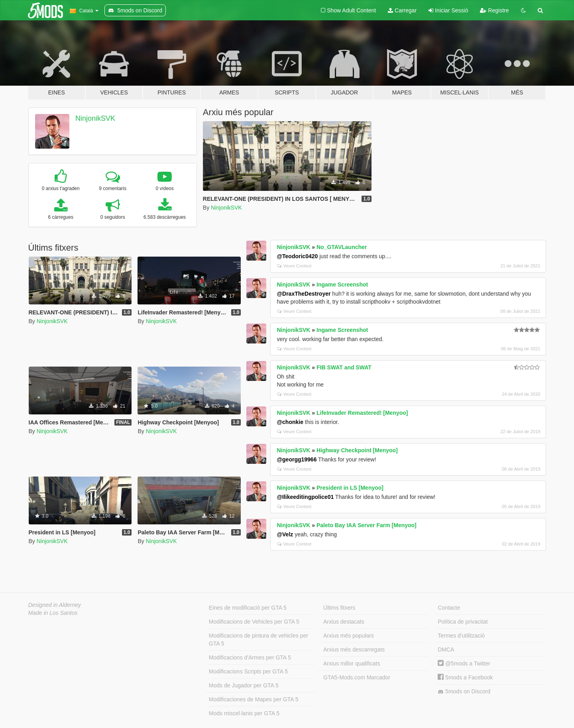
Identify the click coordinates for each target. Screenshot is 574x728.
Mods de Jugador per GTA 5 (244, 685)
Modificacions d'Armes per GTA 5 (250, 657)
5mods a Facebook (465, 677)
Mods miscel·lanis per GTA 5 (244, 713)
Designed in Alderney (55, 605)
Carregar (402, 10)
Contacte (449, 608)
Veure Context (294, 266)
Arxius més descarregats (354, 650)
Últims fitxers (339, 608)
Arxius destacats (344, 622)
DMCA (446, 650)
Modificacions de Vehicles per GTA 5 (254, 622)
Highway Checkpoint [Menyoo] (357, 450)
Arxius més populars (349, 636)
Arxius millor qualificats (352, 663)
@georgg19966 (297, 459)
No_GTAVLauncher (342, 247)
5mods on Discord (464, 692)
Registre (494, 10)
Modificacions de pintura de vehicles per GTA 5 (258, 640)
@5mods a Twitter (464, 663)
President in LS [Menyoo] (350, 488)
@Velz (285, 534)
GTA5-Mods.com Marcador (357, 677)
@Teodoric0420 (297, 256)
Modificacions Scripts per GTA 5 (248, 671)
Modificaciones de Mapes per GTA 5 (254, 699)
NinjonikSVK (95, 118)
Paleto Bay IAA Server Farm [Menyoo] (367, 525)
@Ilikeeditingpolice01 (305, 497)
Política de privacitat (463, 622)
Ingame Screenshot (342, 285)
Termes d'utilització (461, 636)
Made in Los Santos (53, 613)
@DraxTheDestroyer (304, 294)
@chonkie (290, 422)
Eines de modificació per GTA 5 (248, 608)
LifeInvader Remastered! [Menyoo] (362, 413)
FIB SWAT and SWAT (344, 367)
